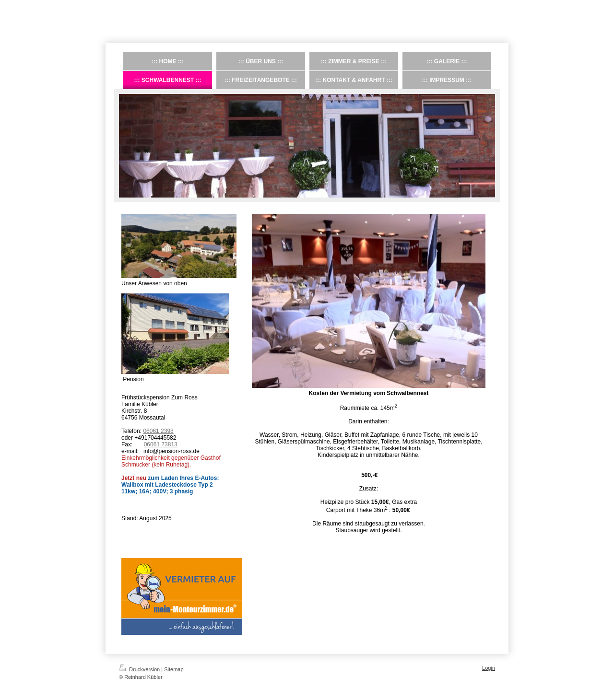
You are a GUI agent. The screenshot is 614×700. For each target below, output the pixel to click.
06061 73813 (161, 444)
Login (489, 668)
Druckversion (140, 669)
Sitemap (174, 669)
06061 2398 (158, 431)
